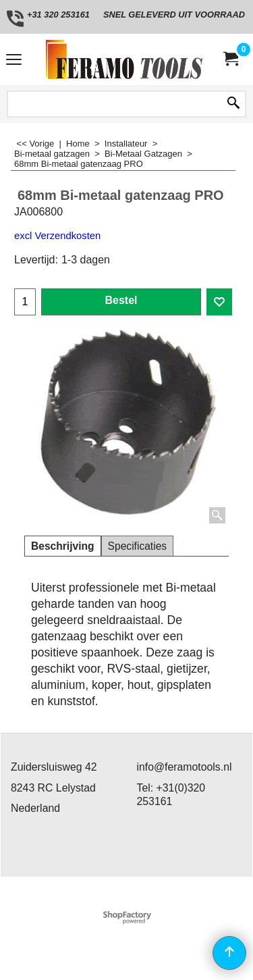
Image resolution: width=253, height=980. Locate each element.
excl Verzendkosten (57, 236)
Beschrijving (63, 546)
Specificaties (138, 546)
